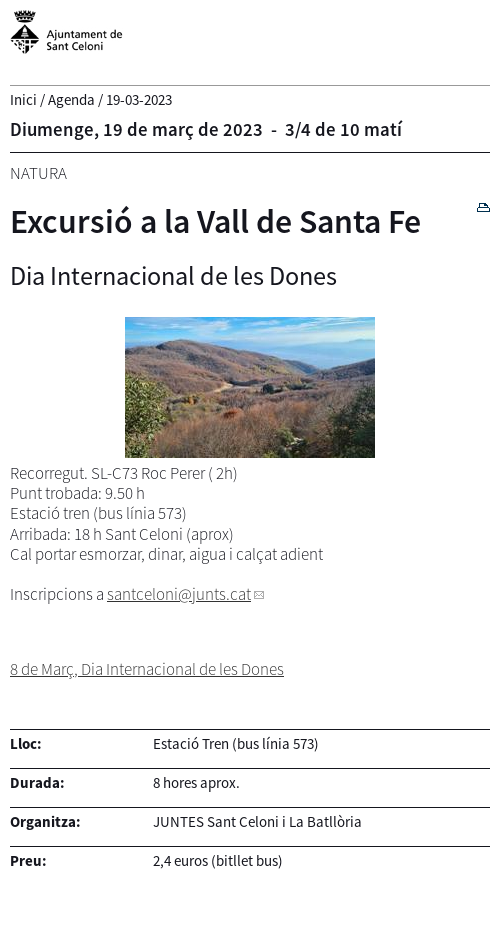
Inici (23, 99)
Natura (38, 173)
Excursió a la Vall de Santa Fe (215, 221)
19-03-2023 (139, 99)
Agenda (71, 99)
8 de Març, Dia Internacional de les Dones (147, 669)
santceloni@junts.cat (179, 594)
